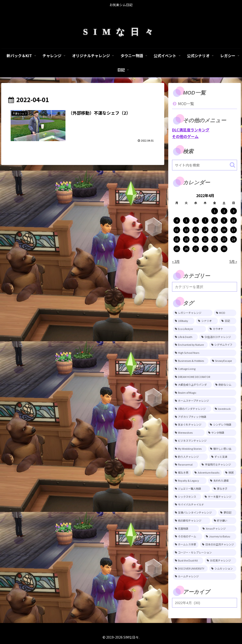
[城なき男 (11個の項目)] (182, 473)
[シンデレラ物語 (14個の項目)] (222, 425)
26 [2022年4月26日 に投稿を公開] (186, 249)
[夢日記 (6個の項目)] (227, 513)
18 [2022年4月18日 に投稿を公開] (177, 239)
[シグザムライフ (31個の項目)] (223, 345)
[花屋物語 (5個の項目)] (186, 529)
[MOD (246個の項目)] (225, 313)
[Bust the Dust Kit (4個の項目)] (188, 561)
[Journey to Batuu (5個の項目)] (220, 536)
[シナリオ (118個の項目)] (207, 321)
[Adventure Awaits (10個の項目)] (207, 473)
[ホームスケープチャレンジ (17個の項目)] (204, 401)
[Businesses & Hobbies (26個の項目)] (191, 361)
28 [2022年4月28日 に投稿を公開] (205, 249)
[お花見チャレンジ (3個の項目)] (220, 561)
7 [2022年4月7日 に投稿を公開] (205, 220)
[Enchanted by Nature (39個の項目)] (190, 345)
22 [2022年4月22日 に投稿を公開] (215, 239)
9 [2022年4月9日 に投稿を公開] (224, 220)
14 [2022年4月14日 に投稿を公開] (205, 230)
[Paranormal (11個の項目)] (185, 465)
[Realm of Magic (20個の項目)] (204, 393)
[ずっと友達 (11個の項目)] (223, 457)
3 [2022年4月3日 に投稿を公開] (234, 211)
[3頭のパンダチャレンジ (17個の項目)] (192, 409)
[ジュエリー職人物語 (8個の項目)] (191, 489)
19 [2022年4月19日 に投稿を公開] (186, 239)
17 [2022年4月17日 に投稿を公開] (233, 230)
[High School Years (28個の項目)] (204, 353)
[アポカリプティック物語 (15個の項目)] (204, 417)
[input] (204, 165)
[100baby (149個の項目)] (184, 321)
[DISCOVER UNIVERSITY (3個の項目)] (190, 569)
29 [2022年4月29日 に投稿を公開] (215, 249)
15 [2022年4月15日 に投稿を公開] (215, 230)
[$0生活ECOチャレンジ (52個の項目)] (218, 337)
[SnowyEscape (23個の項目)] (223, 361)
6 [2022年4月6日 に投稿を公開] (196, 220)
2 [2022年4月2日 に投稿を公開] (224, 211)
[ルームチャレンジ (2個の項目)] (204, 576)
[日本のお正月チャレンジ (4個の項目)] (218, 545)
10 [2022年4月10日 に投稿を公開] (233, 220)
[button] (232, 165)
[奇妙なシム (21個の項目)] (225, 385)
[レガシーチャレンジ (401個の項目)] (193, 313)
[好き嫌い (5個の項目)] (224, 521)
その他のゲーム (185, 136)
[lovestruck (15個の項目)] (225, 409)
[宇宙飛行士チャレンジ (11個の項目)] (218, 465)
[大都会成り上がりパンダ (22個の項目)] (192, 385)
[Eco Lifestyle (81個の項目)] (189, 329)
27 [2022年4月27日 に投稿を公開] (196, 249)
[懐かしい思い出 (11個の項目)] (222, 449)
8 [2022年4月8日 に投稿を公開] (215, 220)
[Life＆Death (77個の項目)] (185, 337)
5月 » (233, 261)
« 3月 (176, 261)
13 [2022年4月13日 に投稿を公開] (196, 230)
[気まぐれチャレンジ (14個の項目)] (190, 425)
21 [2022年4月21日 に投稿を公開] (205, 239)
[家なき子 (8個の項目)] (224, 489)
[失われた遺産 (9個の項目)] (222, 481)
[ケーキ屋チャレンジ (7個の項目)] (219, 497)
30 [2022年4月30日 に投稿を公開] (224, 249)
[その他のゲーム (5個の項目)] (188, 536)
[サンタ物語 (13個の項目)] (221, 433)
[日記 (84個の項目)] (228, 321)
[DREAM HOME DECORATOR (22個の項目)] (204, 377)
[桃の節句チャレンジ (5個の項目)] (192, 521)
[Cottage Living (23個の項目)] (204, 369)
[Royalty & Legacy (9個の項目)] (190, 481)
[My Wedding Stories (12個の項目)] (190, 449)
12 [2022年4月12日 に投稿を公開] (186, 230)
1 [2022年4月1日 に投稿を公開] (215, 211)
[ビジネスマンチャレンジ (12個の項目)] (204, 441)
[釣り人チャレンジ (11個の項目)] (190, 457)
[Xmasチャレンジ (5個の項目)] (218, 529)
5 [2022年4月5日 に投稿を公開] (186, 220)
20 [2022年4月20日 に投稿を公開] (196, 239)
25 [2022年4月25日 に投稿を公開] (177, 249)
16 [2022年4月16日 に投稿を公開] (224, 230)
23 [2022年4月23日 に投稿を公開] (224, 239)
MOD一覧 (186, 104)
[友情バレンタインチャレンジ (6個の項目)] (195, 513)
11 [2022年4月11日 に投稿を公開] (177, 230)
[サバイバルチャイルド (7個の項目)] (204, 505)
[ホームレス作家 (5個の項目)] (186, 545)
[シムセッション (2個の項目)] (223, 569)
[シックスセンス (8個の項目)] (187, 497)
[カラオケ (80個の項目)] (222, 329)
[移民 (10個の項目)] (230, 473)
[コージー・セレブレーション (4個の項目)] (204, 553)
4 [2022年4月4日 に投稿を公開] (177, 220)
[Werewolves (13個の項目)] (189, 433)
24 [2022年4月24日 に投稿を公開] (233, 239)
